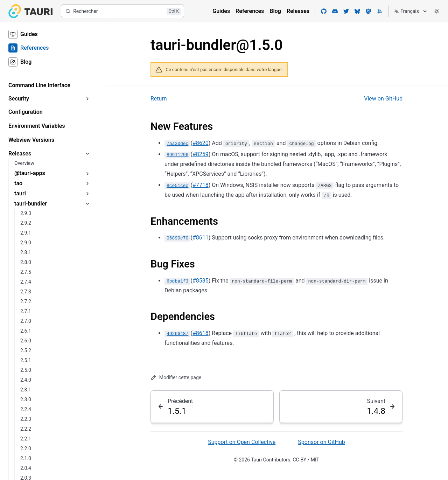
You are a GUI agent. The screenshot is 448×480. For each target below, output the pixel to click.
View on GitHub (383, 99)
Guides (221, 11)
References (250, 11)
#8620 (201, 143)
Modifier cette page (176, 378)
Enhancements (184, 221)
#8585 (201, 281)
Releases (298, 11)
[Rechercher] (122, 11)
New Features (182, 126)
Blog (275, 11)
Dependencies (183, 316)
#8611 (201, 238)
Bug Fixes (173, 264)
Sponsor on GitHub (321, 442)
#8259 (201, 154)
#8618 (201, 333)
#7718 (201, 185)
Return (159, 99)
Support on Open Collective (242, 442)
